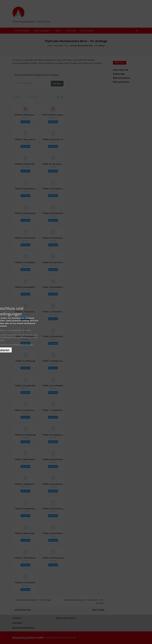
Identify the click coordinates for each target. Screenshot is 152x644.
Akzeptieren (76, 343)
